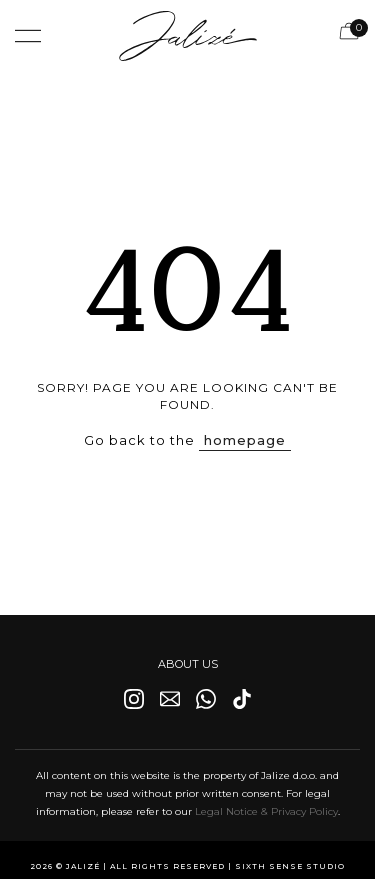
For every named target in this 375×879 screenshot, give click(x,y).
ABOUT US (188, 664)
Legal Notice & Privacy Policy (266, 811)
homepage (245, 440)
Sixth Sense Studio (290, 866)
